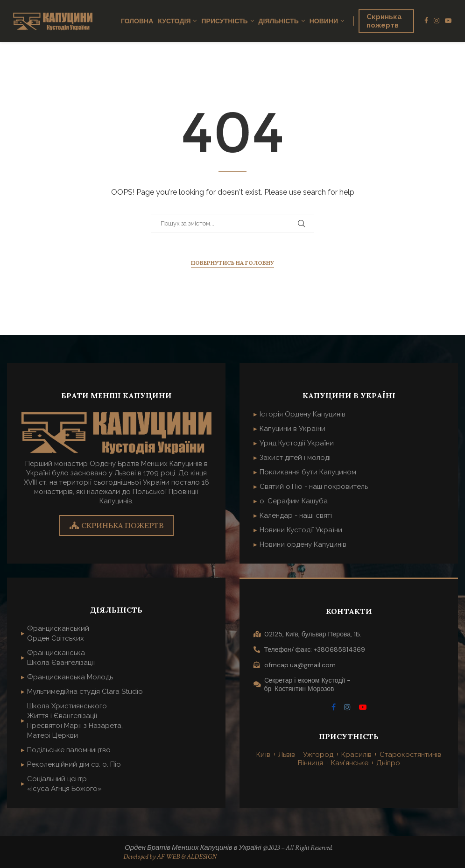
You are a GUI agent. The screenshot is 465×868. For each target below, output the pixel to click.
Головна (137, 21)
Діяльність (279, 21)
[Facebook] (426, 21)
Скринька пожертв (384, 21)
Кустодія (174, 21)
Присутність (224, 21)
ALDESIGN (202, 857)
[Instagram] (437, 21)
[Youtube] (448, 21)
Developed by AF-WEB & (155, 857)
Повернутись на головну (232, 263)
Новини (324, 21)
